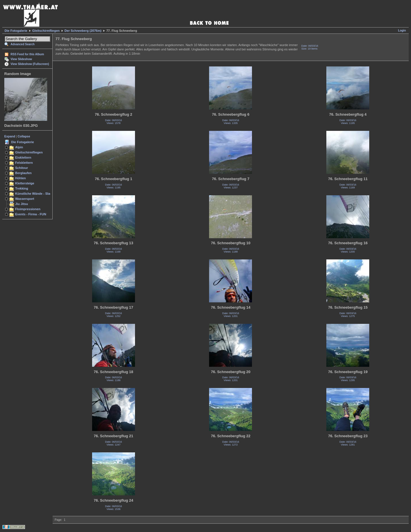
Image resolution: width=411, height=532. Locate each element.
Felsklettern (24, 163)
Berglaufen (23, 173)
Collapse (24, 136)
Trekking (22, 188)
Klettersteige (25, 183)
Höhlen (20, 178)
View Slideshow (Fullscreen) (30, 64)
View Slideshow (21, 59)
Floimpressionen (28, 209)
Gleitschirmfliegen (46, 31)
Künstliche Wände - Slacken (36, 194)
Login (402, 30)
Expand (10, 136)
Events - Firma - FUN (31, 214)
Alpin (19, 147)
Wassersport (25, 199)
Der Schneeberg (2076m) (83, 31)
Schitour (22, 168)
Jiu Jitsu (22, 204)
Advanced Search (23, 44)
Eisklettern (23, 157)
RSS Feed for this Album (27, 54)
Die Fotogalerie (16, 31)
